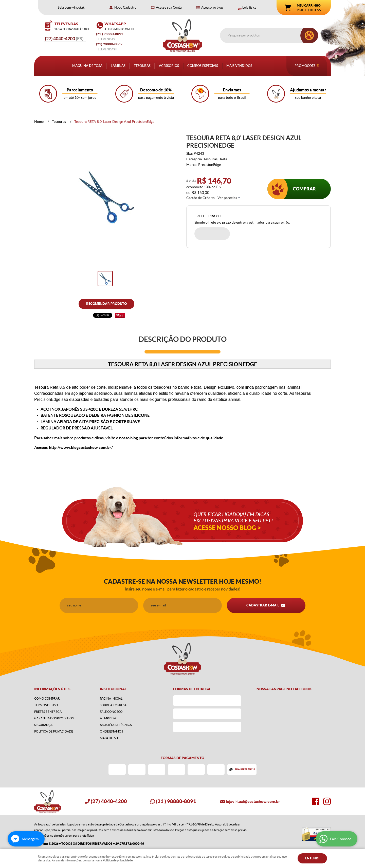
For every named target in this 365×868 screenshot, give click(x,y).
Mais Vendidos (239, 66)
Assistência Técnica (116, 725)
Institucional (113, 689)
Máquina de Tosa (87, 66)
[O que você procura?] (309, 35)
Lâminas (118, 66)
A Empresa (108, 718)
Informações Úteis (52, 689)
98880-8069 (109, 44)
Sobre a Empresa (113, 705)
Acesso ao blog (212, 7)
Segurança (43, 725)
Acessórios (169, 66)
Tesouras (142, 66)
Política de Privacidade (54, 731)
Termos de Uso (46, 705)
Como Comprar (47, 698)
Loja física (249, 7)
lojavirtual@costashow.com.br (253, 801)
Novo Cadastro (125, 7)
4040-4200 (64, 39)
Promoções (305, 66)
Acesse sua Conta (169, 7)
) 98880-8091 (110, 34)
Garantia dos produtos (54, 718)
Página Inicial (111, 698)
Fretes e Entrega (48, 712)
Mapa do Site (110, 738)
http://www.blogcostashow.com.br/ (81, 447)
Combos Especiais (203, 66)
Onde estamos (111, 731)
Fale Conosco (111, 712)
